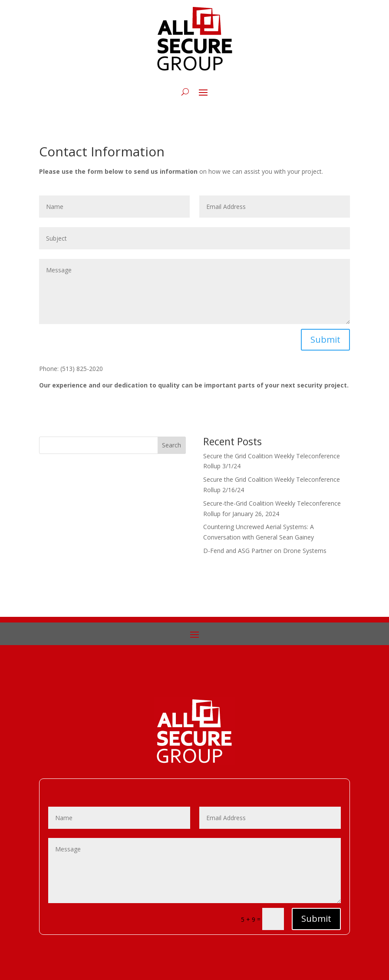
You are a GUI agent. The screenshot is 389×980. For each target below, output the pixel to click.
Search (171, 445)
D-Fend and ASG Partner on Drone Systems (265, 551)
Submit (325, 339)
